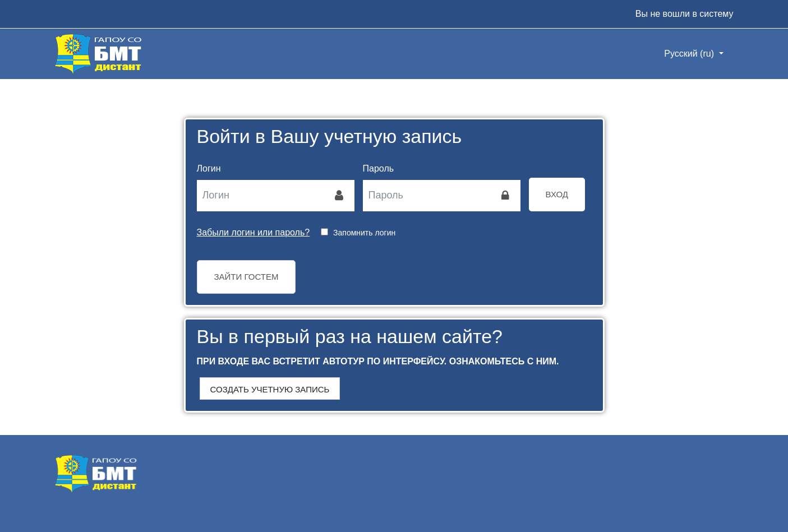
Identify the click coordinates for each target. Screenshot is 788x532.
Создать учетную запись (270, 389)
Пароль (379, 168)
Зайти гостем (246, 277)
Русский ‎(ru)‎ (690, 54)
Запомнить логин (364, 233)
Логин (209, 168)
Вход (557, 194)
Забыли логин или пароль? (254, 232)
